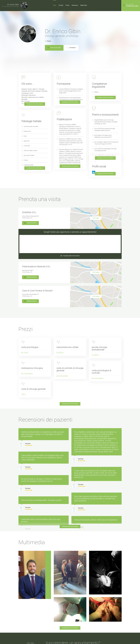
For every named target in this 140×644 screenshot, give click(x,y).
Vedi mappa (96, 218)
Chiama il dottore (30, 223)
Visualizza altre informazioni (70, 166)
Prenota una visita (65, 48)
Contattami (82, 48)
